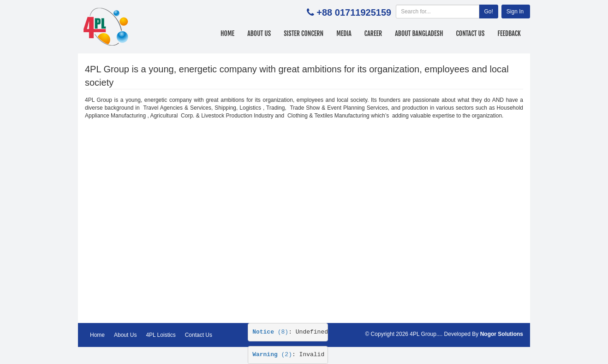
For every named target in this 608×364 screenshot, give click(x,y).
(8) (270, 332)
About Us (259, 33)
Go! (488, 12)
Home (227, 33)
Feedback (509, 33)
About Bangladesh (419, 33)
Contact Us (471, 33)
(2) (272, 355)
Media (344, 33)
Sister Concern (304, 33)
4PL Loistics (161, 335)
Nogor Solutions (502, 334)
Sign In (515, 12)
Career (373, 33)
